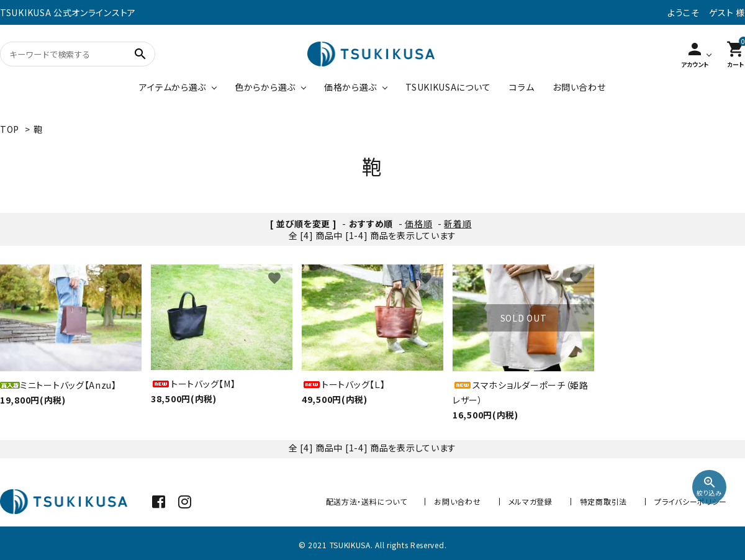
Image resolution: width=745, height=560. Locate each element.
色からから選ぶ (265, 87)
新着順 (458, 224)
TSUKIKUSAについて (448, 87)
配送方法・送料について (367, 501)
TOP (10, 129)
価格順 (418, 224)
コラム (521, 87)
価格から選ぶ (350, 87)
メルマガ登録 (531, 501)
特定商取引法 (603, 501)
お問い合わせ (579, 87)
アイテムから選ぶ (173, 87)
